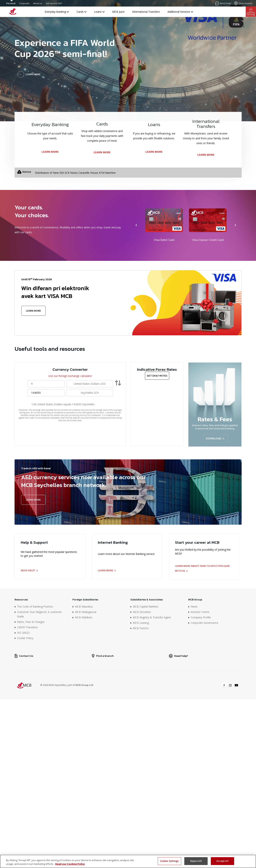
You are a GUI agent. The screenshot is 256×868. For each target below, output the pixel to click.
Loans (99, 12)
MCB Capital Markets (146, 606)
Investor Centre (200, 612)
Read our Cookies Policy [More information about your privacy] (70, 864)
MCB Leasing (141, 623)
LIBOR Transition (27, 627)
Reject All (196, 861)
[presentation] (137, 225)
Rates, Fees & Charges (31, 622)
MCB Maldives (84, 617)
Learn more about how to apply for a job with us (202, 568)
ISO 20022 (23, 633)
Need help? (29, 570)
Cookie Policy (25, 638)
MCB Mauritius (84, 606)
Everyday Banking (57, 12)
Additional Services (180, 12)
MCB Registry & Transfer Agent (152, 617)
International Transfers (146, 12)
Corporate (24, 3)
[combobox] (90, 384)
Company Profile (201, 617)
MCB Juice (118, 12)
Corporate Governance (204, 623)
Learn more (107, 570)
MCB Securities (142, 612)
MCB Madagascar (86, 612)
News (194, 606)
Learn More (33, 311)
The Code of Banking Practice (35, 606)
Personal (11, 3)
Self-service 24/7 (54, 3)
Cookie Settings (169, 861)
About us (38, 3)
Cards (82, 12)
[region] (128, 861)
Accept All (222, 861)
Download (215, 438)
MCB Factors (141, 628)
